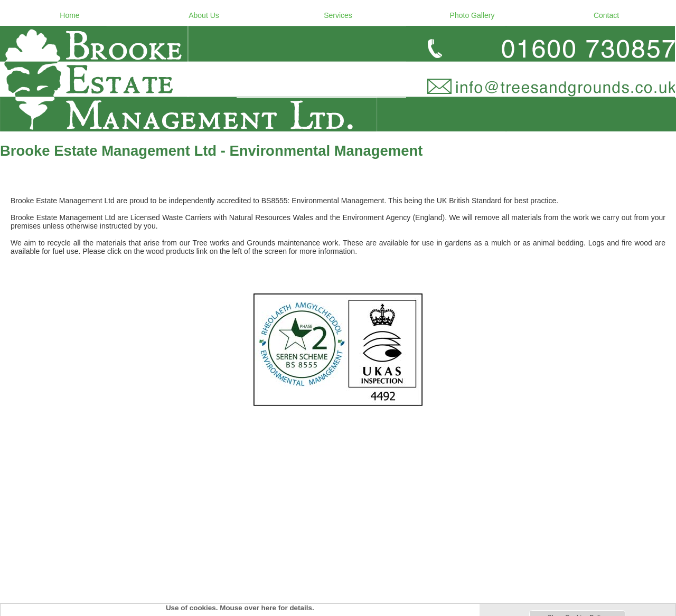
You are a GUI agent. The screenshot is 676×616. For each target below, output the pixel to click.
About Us (204, 15)
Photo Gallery (472, 15)
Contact (606, 15)
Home (69, 15)
